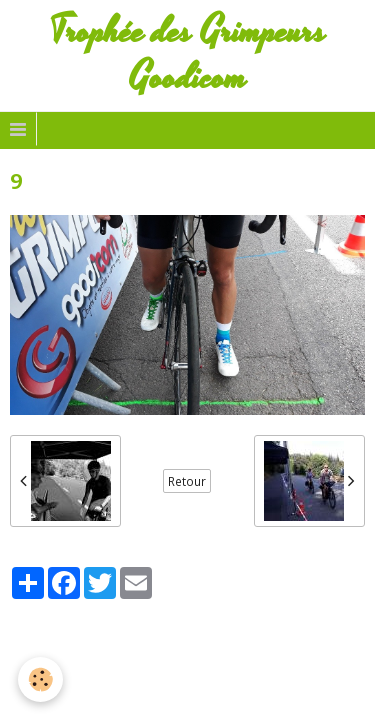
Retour (187, 481)
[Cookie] (40, 679)
